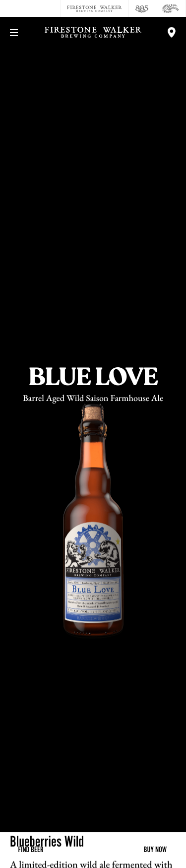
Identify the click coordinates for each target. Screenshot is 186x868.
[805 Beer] (142, 8)
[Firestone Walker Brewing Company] (94, 8)
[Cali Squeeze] (171, 8)
